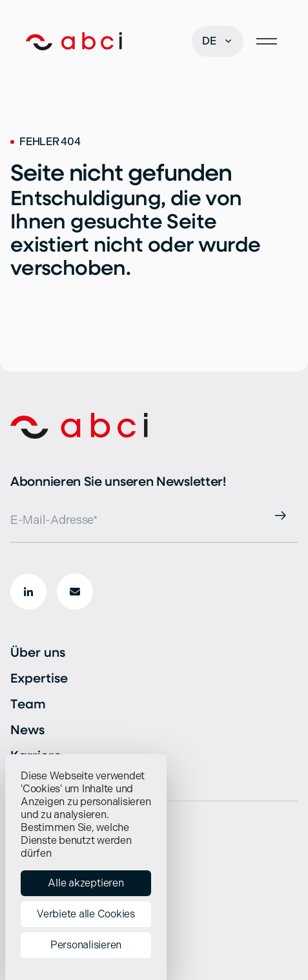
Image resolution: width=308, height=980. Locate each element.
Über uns (38, 652)
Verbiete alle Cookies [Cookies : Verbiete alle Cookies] (86, 914)
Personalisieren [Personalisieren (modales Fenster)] (86, 945)
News (27, 729)
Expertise (39, 678)
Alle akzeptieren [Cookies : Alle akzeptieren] (86, 883)
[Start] (74, 41)
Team (28, 704)
